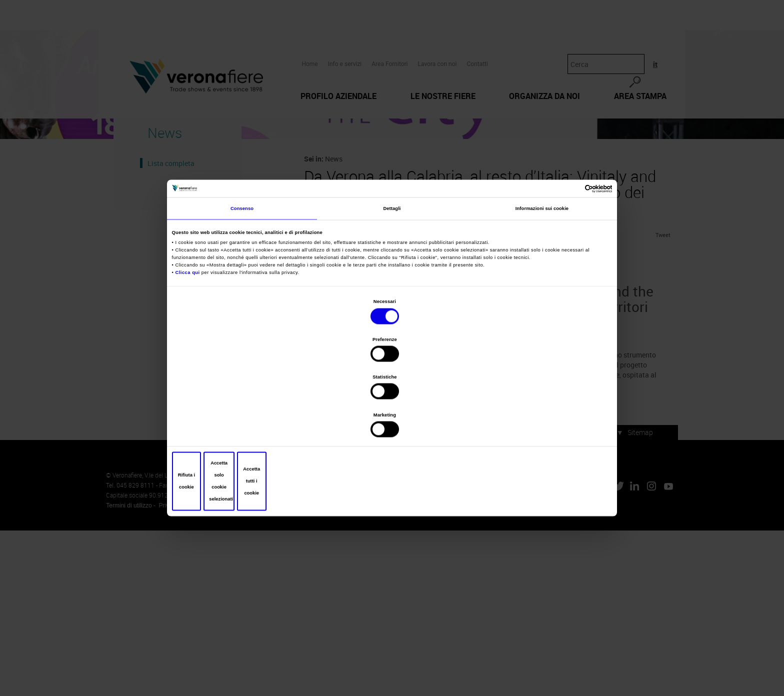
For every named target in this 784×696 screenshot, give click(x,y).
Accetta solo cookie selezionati (392, 424)
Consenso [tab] (242, 287)
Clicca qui (190, 350)
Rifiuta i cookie (246, 424)
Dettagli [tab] (392, 287)
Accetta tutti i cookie (538, 424)
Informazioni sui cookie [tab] (542, 287)
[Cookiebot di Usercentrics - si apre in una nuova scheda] (566, 264)
